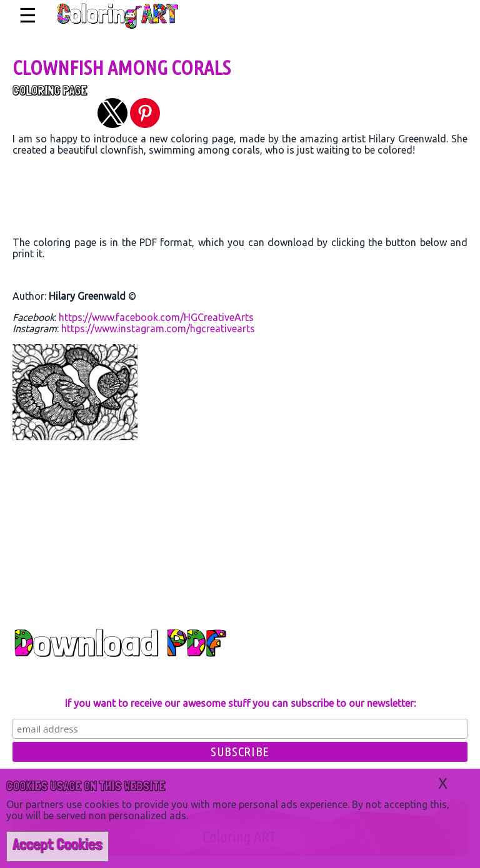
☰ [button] (28, 16)
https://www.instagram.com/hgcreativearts (158, 328)
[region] (240, 199)
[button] (112, 113)
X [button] (443, 783)
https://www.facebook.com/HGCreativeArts (156, 317)
